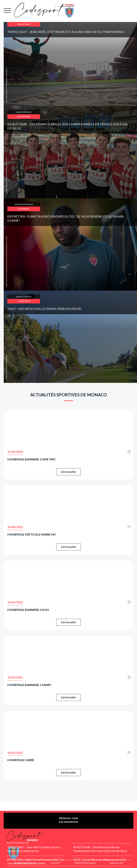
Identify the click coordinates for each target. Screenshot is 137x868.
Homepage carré (21, 760)
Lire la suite (68, 472)
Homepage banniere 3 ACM (28, 610)
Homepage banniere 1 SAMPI (29, 685)
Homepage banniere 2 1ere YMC (32, 459)
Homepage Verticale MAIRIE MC (32, 534)
